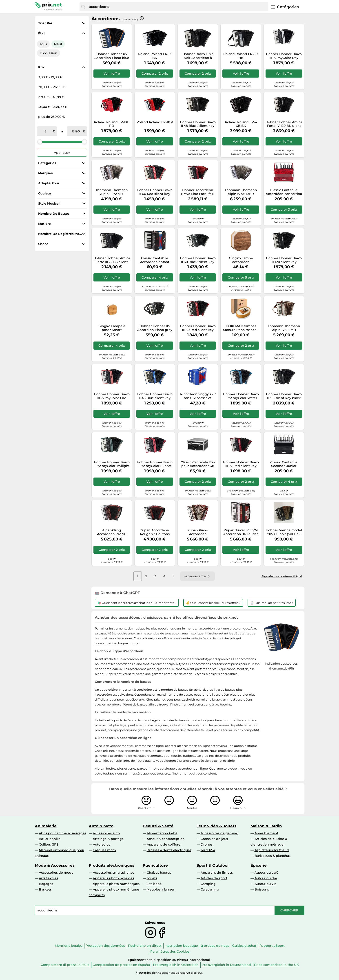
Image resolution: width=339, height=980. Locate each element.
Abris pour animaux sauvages (63, 833)
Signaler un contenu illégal (282, 576)
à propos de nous (215, 946)
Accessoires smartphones (114, 873)
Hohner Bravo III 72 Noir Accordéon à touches (198, 56)
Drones (207, 844)
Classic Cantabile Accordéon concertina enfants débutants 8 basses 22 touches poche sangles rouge (284, 192)
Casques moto (104, 850)
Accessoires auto (106, 833)
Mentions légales (69, 946)
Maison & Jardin (266, 826)
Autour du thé (266, 878)
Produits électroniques (112, 865)
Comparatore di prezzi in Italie (65, 965)
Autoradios (101, 844)
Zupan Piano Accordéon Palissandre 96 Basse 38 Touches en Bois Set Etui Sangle (198, 532)
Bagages (46, 884)
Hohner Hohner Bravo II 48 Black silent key (198, 124)
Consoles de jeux (214, 839)
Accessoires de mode (56, 873)
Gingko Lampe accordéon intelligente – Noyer (241, 260)
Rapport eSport (272, 946)
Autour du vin (266, 884)
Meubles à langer (161, 889)
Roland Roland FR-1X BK (155, 56)
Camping (208, 884)
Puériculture (155, 865)
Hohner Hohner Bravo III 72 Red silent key (241, 464)
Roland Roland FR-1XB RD (112, 124)
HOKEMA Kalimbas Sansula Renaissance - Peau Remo (241, 328)
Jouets (152, 878)
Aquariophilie (50, 839)
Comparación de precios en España (121, 965)
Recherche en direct (145, 946)
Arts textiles (49, 878)
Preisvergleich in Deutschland (226, 965)
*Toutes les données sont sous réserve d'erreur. (169, 973)
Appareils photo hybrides (113, 878)
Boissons (262, 889)
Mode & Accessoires (55, 865)
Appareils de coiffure (164, 844)
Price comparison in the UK (276, 965)
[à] (76, 131)
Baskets (45, 889)
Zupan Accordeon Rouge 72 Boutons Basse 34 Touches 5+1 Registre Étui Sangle (155, 532)
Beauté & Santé (158, 826)
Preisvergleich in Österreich (176, 965)
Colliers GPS (49, 844)
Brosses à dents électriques (169, 850)
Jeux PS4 (208, 850)
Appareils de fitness (217, 873)
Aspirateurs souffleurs (272, 850)
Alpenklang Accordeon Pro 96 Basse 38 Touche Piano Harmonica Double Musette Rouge (112, 532)
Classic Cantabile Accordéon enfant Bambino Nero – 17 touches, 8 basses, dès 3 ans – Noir (155, 260)
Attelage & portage (108, 839)
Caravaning (210, 889)
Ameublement (266, 833)
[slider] (40, 142)
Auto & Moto (101, 826)
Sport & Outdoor (213, 865)
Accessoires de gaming (219, 833)
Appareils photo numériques (116, 884)
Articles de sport (214, 878)
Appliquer (62, 153)
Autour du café (266, 873)
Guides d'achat (244, 946)
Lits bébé (154, 884)
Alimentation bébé (162, 833)
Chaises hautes (159, 873)
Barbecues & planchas (273, 856)
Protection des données (105, 946)
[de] (46, 131)
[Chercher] (83, 7)
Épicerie (259, 865)
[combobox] (177, 7)
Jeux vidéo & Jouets (216, 826)
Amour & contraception (166, 839)
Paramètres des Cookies (170, 951)
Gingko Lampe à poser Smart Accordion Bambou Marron (112, 328)
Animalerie (46, 826)
